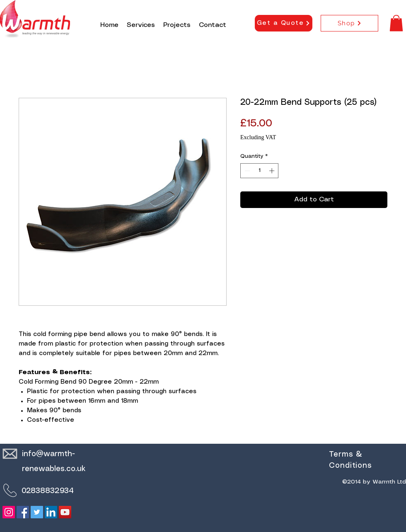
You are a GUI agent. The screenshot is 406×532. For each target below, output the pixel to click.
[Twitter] (37, 512)
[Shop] (349, 23)
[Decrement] (247, 171)
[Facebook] (23, 512)
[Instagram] (9, 512)
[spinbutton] (260, 171)
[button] (396, 23)
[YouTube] (65, 512)
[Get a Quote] (284, 23)
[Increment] (273, 171)
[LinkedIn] (51, 512)
